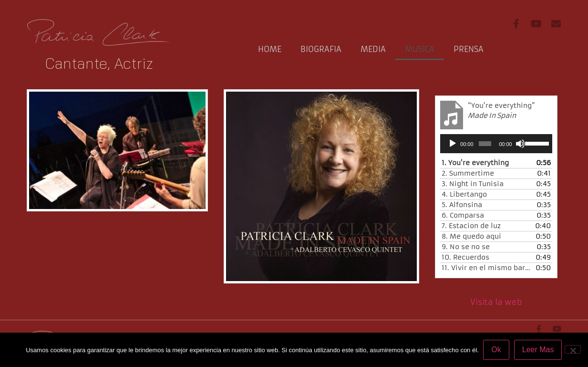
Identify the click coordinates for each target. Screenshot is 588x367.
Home (270, 49)
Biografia (321, 49)
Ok (496, 350)
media (373, 49)
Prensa (469, 49)
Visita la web (496, 302)
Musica (420, 49)
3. (473, 184)
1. (475, 163)
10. (465, 257)
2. (468, 173)
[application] (496, 144)
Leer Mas (538, 350)
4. (464, 194)
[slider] (485, 144)
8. (471, 236)
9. (466, 247)
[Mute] (520, 144)
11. (487, 268)
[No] (573, 349)
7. (471, 226)
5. (462, 205)
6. (463, 215)
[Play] (453, 144)
